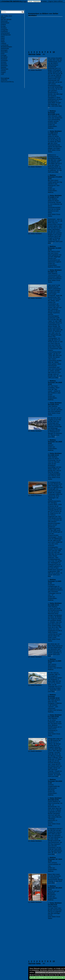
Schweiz (4, 62)
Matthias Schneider (52, 112)
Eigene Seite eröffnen (56, 1)
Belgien (3, 18)
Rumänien (4, 57)
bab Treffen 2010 (6, 16)
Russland (4, 59)
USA (2, 74)
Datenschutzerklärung (7, 82)
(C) (29, 70)
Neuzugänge (5, 78)
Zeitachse (4, 80)
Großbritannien (6, 35)
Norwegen (4, 50)
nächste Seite (34, 54)
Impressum (37, 1)
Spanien (4, 67)
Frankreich (4, 31)
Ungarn (3, 72)
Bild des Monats (6, 19)
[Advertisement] (47, 32)
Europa (3, 26)
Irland (3, 38)
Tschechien (5, 69)
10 (54, 52)
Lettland (4, 43)
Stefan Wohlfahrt (36, 70)
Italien (3, 42)
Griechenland (5, 33)
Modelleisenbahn (6, 47)
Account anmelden (41, 1)
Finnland (4, 28)
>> (44, 54)
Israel (3, 40)
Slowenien (4, 66)
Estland (3, 25)
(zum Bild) (58, 106)
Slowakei (4, 64)
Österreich (4, 52)
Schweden (4, 61)
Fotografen (4, 30)
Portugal (4, 55)
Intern (3, 37)
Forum (30, 1)
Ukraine (3, 71)
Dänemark (4, 21)
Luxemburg (5, 45)
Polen (3, 54)
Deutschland (5, 23)
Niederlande (5, 49)
